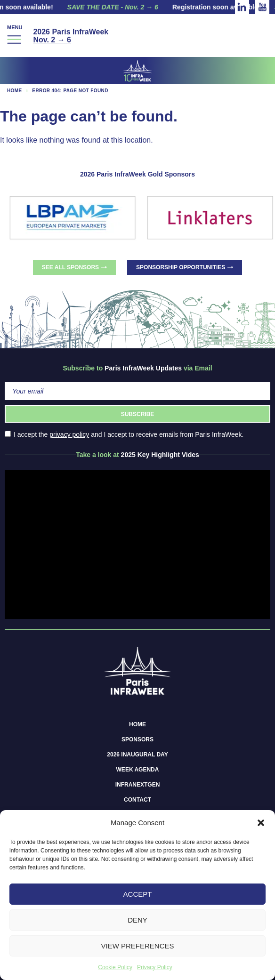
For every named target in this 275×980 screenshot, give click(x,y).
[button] (261, 823)
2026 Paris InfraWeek (71, 36)
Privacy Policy (155, 967)
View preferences (137, 946)
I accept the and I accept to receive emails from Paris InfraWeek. (124, 434)
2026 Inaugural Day (137, 755)
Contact (137, 800)
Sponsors (137, 739)
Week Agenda (138, 770)
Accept (138, 894)
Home (15, 91)
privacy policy (69, 434)
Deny (137, 920)
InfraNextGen (138, 785)
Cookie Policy (115, 967)
